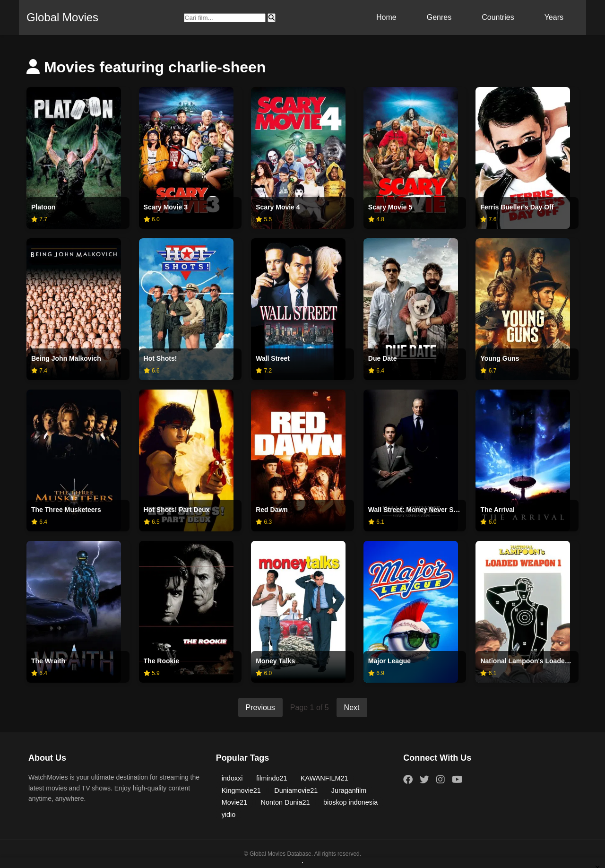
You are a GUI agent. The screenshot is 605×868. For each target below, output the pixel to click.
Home (386, 17)
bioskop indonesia (350, 802)
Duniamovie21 (296, 790)
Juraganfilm (349, 790)
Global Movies (62, 17)
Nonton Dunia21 (285, 802)
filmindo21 (272, 778)
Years (554, 17)
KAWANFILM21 (324, 778)
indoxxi (232, 778)
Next (352, 707)
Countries (498, 17)
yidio (229, 815)
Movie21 (234, 802)
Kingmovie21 (241, 790)
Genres (439, 17)
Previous (260, 707)
